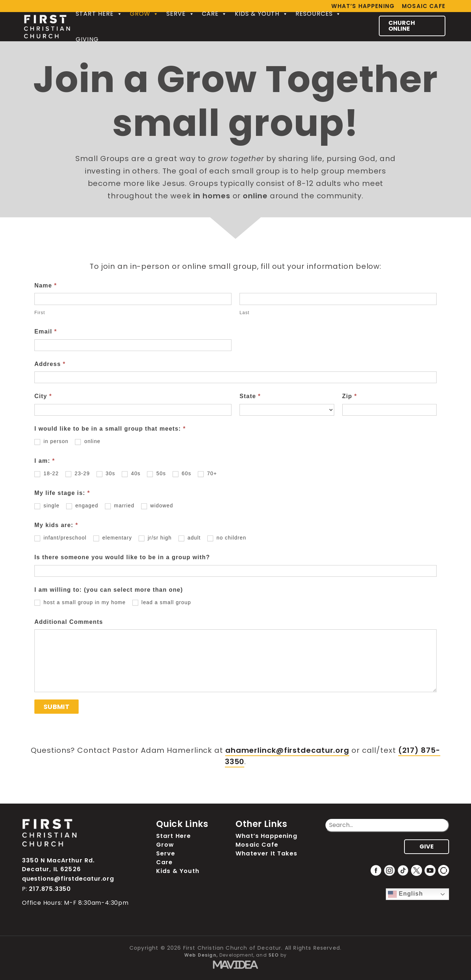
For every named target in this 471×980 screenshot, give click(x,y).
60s (182, 474)
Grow (144, 14)
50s (156, 474)
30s (106, 474)
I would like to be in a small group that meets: (110, 429)
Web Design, (201, 955)
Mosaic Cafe (424, 6)
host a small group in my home (80, 603)
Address (50, 364)
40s (131, 474)
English (406, 894)
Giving (87, 39)
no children (227, 538)
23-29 (78, 474)
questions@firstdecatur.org (68, 879)
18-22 (47, 474)
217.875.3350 (50, 889)
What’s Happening (266, 836)
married (120, 506)
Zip (350, 396)
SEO (274, 955)
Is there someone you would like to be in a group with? (122, 557)
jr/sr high (155, 538)
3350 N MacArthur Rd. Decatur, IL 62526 (58, 865)
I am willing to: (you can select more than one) (109, 590)
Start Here (99, 14)
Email (46, 331)
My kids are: (56, 525)
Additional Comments (69, 622)
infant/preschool (61, 538)
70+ (207, 474)
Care (215, 14)
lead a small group (162, 603)
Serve (180, 14)
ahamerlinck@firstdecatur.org (287, 750)
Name (46, 285)
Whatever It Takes (266, 853)
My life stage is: (62, 493)
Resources (319, 14)
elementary (113, 538)
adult (190, 538)
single (47, 506)
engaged (82, 506)
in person (51, 441)
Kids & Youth (261, 14)
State (250, 396)
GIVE (427, 846)
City (43, 396)
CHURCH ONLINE (402, 26)
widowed (157, 506)
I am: (45, 461)
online (88, 441)
